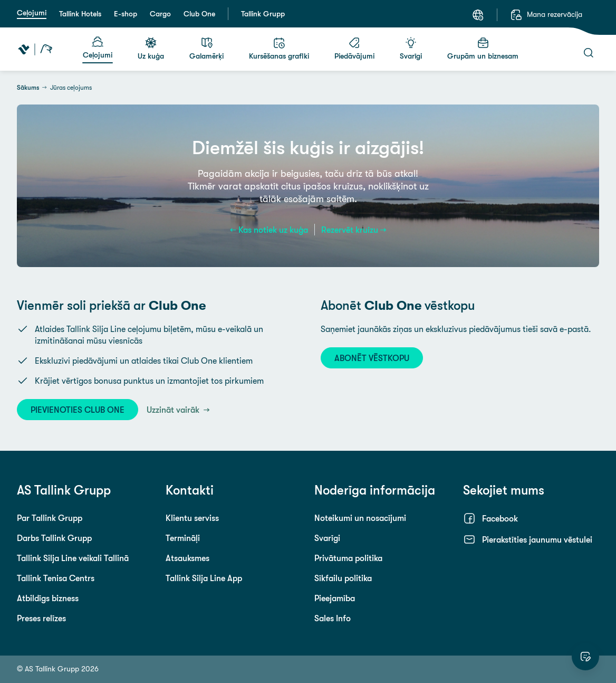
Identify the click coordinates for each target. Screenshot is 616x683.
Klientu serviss (192, 518)
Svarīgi (327, 538)
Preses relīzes (41, 618)
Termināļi (183, 538)
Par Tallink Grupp (50, 518)
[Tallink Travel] (35, 49)
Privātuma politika (348, 558)
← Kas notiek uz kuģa (269, 230)
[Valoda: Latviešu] (478, 15)
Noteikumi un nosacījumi (360, 518)
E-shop (126, 14)
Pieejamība (335, 598)
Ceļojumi (32, 13)
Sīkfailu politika (343, 578)
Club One (199, 14)
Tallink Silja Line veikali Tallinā (73, 558)
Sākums (28, 88)
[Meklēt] (589, 53)
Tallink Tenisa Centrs (56, 578)
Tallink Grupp (263, 14)
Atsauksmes (187, 558)
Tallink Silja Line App (204, 578)
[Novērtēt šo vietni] (585, 657)
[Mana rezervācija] (546, 15)
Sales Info (333, 618)
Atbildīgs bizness (48, 598)
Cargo (160, 14)
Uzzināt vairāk (174, 410)
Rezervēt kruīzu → (354, 230)
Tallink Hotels (80, 14)
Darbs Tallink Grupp (54, 538)
